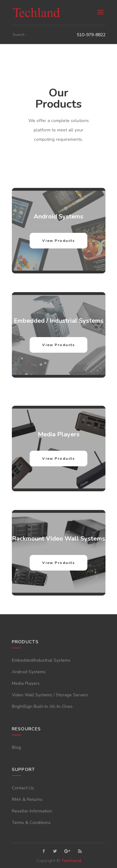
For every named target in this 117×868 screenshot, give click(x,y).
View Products (59, 241)
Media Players (26, 683)
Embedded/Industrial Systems (41, 660)
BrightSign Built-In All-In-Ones (42, 706)
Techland (71, 861)
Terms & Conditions (31, 823)
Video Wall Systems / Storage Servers (50, 695)
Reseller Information (32, 811)
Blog (16, 747)
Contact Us (23, 788)
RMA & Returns (27, 799)
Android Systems (29, 672)
